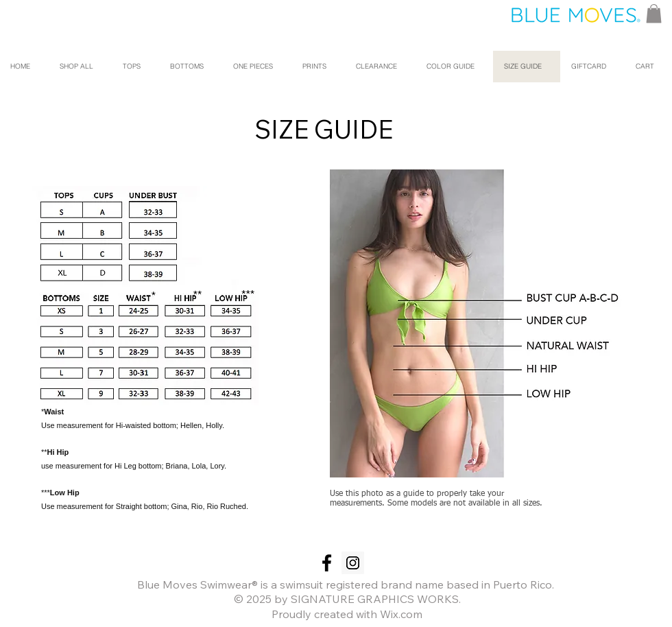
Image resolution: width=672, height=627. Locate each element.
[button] (654, 13)
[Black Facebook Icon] (327, 563)
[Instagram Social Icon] (353, 563)
